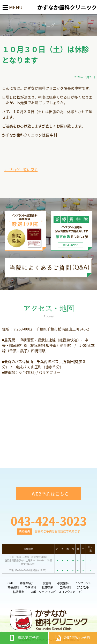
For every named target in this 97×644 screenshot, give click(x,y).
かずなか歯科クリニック (67, 7)
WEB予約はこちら (50, 494)
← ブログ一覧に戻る (21, 170)
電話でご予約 (24, 637)
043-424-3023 (49, 521)
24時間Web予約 (73, 637)
